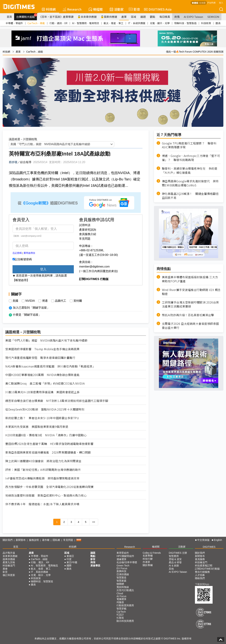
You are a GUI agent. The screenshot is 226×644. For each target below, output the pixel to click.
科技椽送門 (9, 566)
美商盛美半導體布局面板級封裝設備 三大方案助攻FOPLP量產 (190, 279)
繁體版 (195, 3)
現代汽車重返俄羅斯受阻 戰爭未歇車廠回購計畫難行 (40, 358)
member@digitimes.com (94, 267)
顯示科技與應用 (125, 621)
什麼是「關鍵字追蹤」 (27, 315)
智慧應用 (174, 556)
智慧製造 (121, 578)
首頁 (9, 17)
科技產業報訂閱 (204, 566)
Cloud (120, 593)
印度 (69, 559)
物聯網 (120, 584)
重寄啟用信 (29, 253)
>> (94, 522)
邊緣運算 (121, 559)
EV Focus (122, 568)
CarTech (121, 612)
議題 (143, 17)
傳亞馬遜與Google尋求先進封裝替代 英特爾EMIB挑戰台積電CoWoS (190, 183)
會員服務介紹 (88, 234)
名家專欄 (148, 556)
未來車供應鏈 (87, 17)
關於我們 (8, 540)
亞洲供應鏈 (123, 574)
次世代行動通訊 (125, 590)
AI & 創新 (174, 566)
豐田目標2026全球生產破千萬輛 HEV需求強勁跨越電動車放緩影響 (49, 444)
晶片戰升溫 (9, 553)
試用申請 (85, 225)
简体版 (202, 3)
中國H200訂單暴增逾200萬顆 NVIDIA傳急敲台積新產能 (42, 375)
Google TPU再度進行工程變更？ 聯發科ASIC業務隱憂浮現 (189, 145)
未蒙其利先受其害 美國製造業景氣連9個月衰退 (37, 427)
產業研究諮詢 (88, 230)
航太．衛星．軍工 (114, 23)
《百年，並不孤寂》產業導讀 (56, 17)
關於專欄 (148, 565)
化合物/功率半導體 (127, 562)
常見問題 (85, 239)
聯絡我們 (200, 578)
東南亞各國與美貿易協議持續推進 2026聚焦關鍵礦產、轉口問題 (48, 452)
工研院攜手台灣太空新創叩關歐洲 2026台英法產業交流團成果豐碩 (190, 304)
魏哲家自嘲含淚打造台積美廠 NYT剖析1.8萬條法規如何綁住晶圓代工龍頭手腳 (57, 401)
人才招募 (200, 575)
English (218, 540)
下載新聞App (202, 584)
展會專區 (95, 566)
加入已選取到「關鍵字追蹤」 (31, 308)
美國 (15, 301)
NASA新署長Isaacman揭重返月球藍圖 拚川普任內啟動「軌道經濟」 (50, 366)
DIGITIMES (209, 547)
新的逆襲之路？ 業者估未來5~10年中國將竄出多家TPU (42, 418)
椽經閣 (96, 9)
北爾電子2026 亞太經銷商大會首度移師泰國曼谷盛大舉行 (190, 326)
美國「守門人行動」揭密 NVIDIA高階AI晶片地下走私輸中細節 (46, 340)
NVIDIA (30, 301)
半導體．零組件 (14, 23)
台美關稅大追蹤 (27, 16)
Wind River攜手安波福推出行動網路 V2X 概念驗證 (191, 292)
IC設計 (120, 615)
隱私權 (56, 540)
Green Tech (123, 566)
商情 (177, 17)
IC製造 (120, 618)
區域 (133, 17)
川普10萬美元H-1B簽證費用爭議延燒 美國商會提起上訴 (42, 392)
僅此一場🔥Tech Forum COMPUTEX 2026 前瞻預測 (195, 52)
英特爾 (78, 301)
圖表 (218, 23)
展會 (5, 569)
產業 (124, 17)
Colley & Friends (152, 553)
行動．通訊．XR (58, 23)
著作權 (46, 540)
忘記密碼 (17, 253)
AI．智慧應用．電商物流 (86, 23)
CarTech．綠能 (36, 23)
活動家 (117, 9)
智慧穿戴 (121, 609)
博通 (45, 301)
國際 (69, 566)
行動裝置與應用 (125, 605)
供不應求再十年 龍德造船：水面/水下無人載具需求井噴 (42, 504)
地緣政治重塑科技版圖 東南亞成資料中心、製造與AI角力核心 (46, 495)
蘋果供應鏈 (109, 17)
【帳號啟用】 (21, 280)
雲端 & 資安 (175, 559)
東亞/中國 (72, 562)
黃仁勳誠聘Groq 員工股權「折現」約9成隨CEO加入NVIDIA (45, 383)
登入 (221, 3)
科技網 (49, 9)
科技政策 (206, 23)
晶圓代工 (61, 301)
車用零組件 (123, 553)
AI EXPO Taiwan (193, 17)
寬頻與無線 (123, 587)
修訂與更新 (9, 575)
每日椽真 (165, 17)
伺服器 (120, 602)
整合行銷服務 (202, 572)
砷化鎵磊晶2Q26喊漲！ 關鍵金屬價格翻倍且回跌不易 (190, 196)
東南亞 (70, 556)
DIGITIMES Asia (158, 9)
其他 (171, 569)
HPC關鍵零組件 (125, 556)
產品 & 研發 (175, 562)
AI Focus (121, 596)
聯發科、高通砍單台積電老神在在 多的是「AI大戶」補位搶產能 (190, 171)
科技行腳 (148, 559)
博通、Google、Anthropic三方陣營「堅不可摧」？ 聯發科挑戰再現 (191, 158)
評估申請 (211, 3)
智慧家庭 (121, 581)
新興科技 (121, 571)
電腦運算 (121, 599)
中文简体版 (203, 540)
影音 (134, 9)
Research (72, 9)
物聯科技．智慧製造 (185, 23)
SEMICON (213, 17)
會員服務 (200, 559)
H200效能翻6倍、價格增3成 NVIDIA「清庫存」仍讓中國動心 (46, 435)
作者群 (146, 562)
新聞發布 (21, 540)
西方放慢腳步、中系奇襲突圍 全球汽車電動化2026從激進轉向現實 (49, 487)
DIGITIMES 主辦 (178, 553)
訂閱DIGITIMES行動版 (207, 569)
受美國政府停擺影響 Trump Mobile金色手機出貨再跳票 (42, 349)
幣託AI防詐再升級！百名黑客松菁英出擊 (188, 315)
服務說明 (34, 540)
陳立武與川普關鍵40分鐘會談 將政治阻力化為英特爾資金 (43, 461)
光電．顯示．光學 (160, 23)
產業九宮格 (9, 562)
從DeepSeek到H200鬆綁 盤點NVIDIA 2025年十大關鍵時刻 (45, 409)
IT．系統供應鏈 (137, 23)
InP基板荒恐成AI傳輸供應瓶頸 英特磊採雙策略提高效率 (42, 478)
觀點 (153, 17)
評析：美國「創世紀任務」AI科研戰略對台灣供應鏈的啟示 (43, 470)
